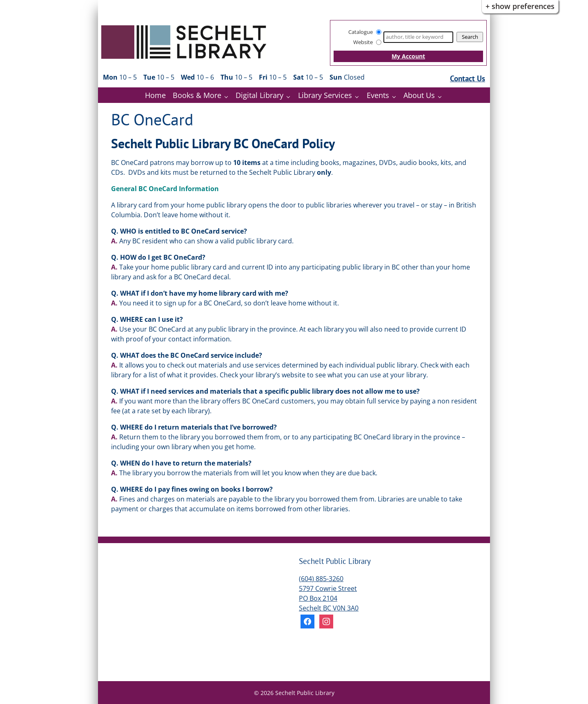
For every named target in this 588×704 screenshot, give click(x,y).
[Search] (418, 37)
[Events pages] (396, 96)
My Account (408, 56)
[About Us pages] (442, 96)
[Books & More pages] (228, 96)
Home (155, 95)
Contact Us (468, 78)
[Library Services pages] (359, 96)
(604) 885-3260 (321, 579)
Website (363, 42)
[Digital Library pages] (290, 96)
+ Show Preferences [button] (520, 6)
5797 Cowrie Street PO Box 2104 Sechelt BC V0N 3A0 (329, 598)
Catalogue (361, 32)
